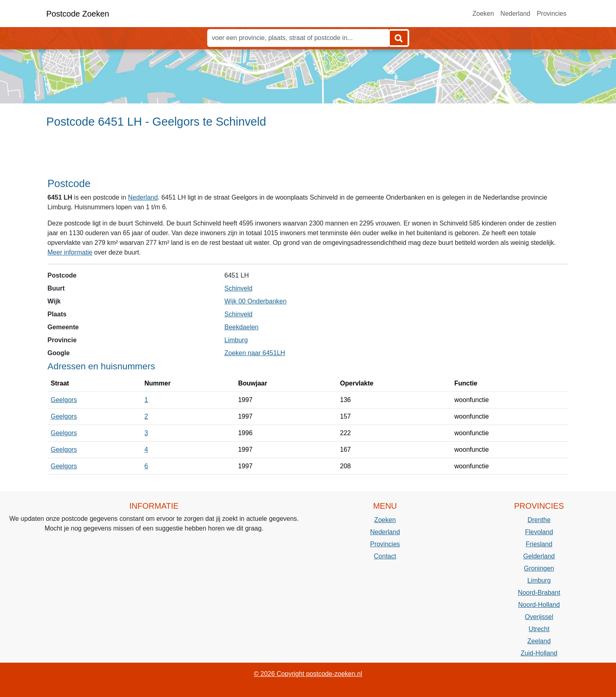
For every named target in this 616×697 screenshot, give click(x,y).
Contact (385, 556)
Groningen (539, 568)
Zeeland (539, 641)
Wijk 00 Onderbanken (256, 301)
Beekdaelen (242, 327)
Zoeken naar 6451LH (255, 353)
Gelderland (539, 556)
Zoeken (483, 14)
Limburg (236, 340)
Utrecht (539, 629)
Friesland (539, 544)
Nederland (515, 14)
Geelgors (64, 400)
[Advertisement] (308, 156)
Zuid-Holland (539, 653)
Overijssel (539, 617)
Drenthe (539, 520)
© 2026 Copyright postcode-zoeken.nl (308, 674)
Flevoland (539, 532)
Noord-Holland (539, 605)
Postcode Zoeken (78, 14)
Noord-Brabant (539, 593)
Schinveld (239, 288)
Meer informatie (70, 252)
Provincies (552, 14)
